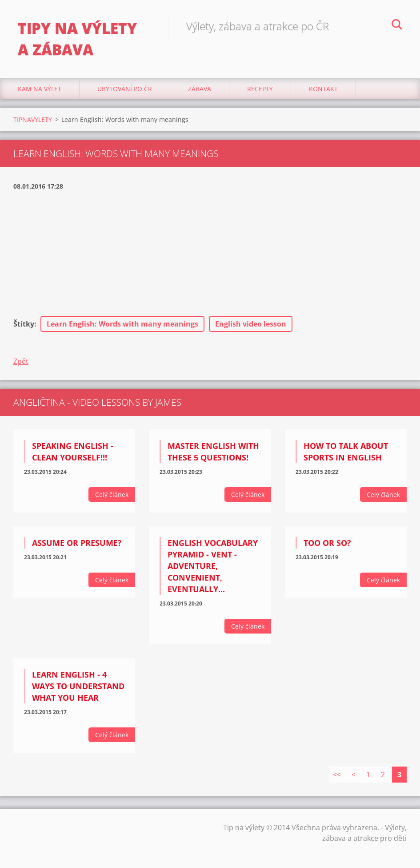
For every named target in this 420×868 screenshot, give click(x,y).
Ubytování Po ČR (125, 89)
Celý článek (112, 495)
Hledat (397, 26)
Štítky (24, 324)
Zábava (200, 89)
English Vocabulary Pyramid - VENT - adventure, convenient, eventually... (213, 566)
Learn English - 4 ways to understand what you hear (78, 686)
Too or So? (327, 543)
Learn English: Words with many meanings (122, 324)
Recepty (260, 89)
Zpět (21, 361)
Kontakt (323, 89)
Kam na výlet (40, 89)
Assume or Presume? (77, 543)
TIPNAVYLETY (33, 119)
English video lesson (251, 324)
